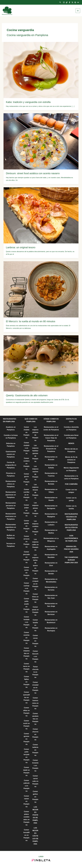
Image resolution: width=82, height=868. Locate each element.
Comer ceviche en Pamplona (26, 638)
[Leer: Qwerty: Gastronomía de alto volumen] (41, 363)
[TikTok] (67, 2)
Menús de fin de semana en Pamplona (71, 460)
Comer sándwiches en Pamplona (35, 719)
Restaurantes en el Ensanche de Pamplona (51, 449)
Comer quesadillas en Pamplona (26, 697)
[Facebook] (70, 2)
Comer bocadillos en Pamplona (27, 835)
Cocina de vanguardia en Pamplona (11, 465)
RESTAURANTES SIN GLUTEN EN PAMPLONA (71, 528)
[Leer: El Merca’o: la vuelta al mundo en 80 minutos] (41, 289)
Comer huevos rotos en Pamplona (35, 703)
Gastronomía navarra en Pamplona (11, 454)
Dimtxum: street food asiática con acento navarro (33, 173)
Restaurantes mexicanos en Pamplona (11, 516)
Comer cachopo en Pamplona (26, 588)
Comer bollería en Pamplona (35, 750)
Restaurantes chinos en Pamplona (11, 484)
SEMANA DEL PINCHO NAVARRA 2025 (71, 549)
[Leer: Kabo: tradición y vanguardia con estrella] (41, 70)
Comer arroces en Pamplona (26, 542)
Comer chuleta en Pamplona (26, 432)
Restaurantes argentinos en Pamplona (11, 527)
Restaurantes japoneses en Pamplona (11, 495)
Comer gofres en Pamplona (35, 797)
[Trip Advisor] (78, 2)
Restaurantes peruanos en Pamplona (11, 506)
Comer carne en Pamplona (26, 573)
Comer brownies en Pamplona (35, 766)
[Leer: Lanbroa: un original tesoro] (41, 215)
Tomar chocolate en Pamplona (35, 672)
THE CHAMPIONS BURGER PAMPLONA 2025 (71, 560)
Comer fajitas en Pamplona (26, 682)
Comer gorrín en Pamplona (26, 479)
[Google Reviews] (75, 2)
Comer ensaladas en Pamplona (35, 688)
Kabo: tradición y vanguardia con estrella (28, 102)
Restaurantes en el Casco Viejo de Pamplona (51, 438)
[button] (60, 2)
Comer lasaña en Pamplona (35, 625)
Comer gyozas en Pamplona (26, 739)
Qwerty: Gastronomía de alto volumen (27, 395)
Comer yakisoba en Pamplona (26, 786)
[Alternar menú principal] (78, 11)
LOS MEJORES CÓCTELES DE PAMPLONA (35, 836)
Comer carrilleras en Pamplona (26, 495)
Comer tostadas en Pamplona (26, 622)
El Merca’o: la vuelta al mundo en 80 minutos (31, 321)
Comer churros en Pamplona (35, 734)
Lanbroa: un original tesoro (21, 247)
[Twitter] (72, 2)
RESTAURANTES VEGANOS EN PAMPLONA (71, 517)
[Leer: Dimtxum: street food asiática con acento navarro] (41, 141)
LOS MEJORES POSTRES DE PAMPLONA (35, 815)
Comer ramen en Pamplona (26, 801)
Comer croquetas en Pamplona (35, 584)
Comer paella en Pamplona (26, 526)
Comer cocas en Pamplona (35, 641)
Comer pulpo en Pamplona (26, 510)
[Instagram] (64, 2)
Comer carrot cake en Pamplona (35, 781)
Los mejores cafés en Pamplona (35, 545)
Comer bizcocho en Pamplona (35, 656)
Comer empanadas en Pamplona (27, 653)
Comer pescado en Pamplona (26, 557)
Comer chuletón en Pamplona (26, 448)
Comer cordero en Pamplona (26, 464)
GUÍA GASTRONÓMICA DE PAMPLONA (71, 538)
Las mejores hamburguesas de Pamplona (35, 453)
